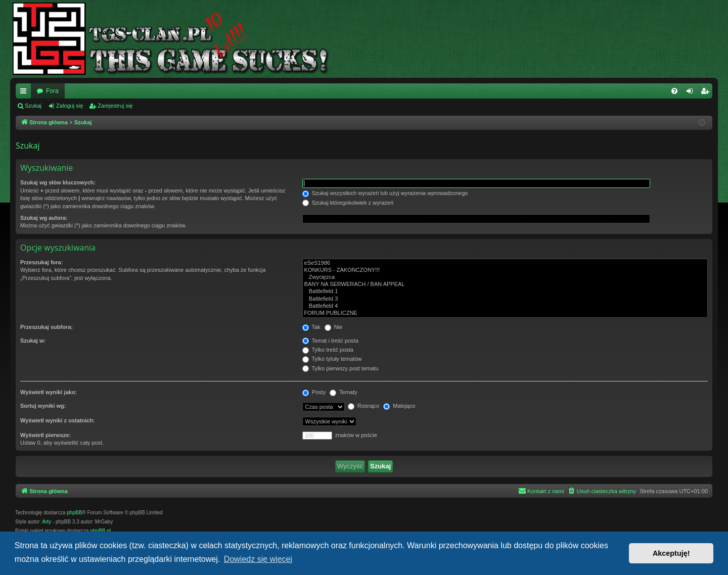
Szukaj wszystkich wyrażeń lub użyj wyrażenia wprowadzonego (385, 193)
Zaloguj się (70, 106)
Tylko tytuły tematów (332, 359)
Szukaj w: (33, 341)
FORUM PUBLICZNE (505, 313)
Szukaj (33, 106)
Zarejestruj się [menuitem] (707, 93)
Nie (334, 327)
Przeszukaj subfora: (47, 327)
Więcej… (25, 93)
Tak (311, 327)
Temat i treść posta (330, 341)
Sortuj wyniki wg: (43, 406)
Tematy (343, 392)
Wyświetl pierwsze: (45, 435)
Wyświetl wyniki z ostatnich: (58, 420)
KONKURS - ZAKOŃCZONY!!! (505, 270)
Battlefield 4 (505, 306)
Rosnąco (363, 406)
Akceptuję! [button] (671, 553)
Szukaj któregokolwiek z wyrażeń (348, 203)
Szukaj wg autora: (44, 218)
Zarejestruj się (115, 106)
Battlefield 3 (505, 299)
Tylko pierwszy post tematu (340, 368)
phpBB (74, 513)
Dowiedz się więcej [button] (258, 559)
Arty (47, 522)
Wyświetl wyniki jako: (49, 392)
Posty (314, 392)
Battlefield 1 (505, 292)
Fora (52, 91)
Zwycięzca (505, 277)
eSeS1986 (505, 263)
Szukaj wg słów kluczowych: (58, 182)
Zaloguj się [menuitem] (692, 93)
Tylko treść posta (328, 350)
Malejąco (399, 406)
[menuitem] (674, 91)
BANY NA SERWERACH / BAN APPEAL (505, 284)
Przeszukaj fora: (41, 262)
